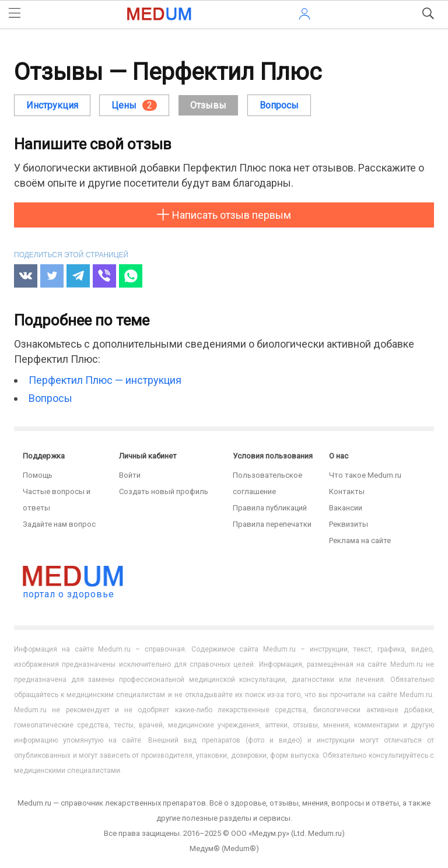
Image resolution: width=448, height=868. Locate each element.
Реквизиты (349, 524)
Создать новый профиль (164, 491)
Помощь (38, 475)
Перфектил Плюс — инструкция (105, 380)
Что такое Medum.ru (365, 475)
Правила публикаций (270, 508)
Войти (130, 475)
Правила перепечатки (272, 524)
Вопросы (50, 398)
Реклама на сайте (360, 540)
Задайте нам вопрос (59, 524)
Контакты (347, 491)
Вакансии (346, 508)
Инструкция (52, 105)
